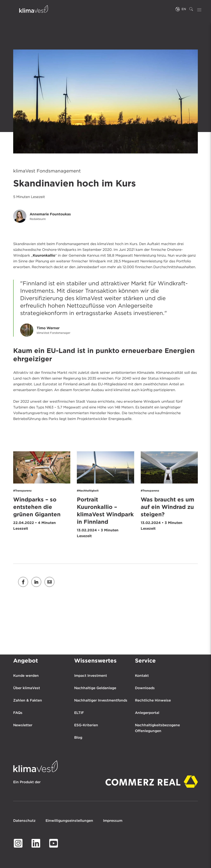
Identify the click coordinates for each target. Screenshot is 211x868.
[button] (23, 582)
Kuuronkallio (44, 255)
